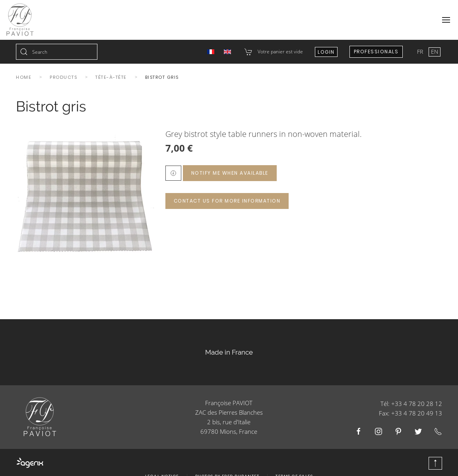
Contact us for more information (227, 201)
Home (24, 77)
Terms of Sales (294, 465)
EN (435, 52)
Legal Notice (162, 465)
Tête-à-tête (111, 77)
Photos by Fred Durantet (227, 465)
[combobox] (57, 52)
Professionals (376, 52)
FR (421, 52)
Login (326, 52)
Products (63, 77)
